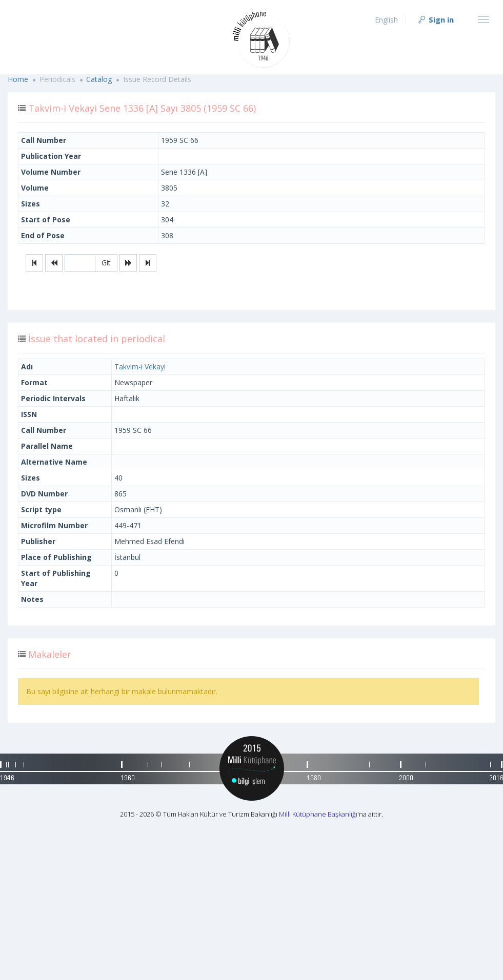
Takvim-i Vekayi (140, 367)
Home (18, 79)
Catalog (99, 79)
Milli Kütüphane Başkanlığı (318, 814)
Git (106, 263)
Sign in (435, 19)
